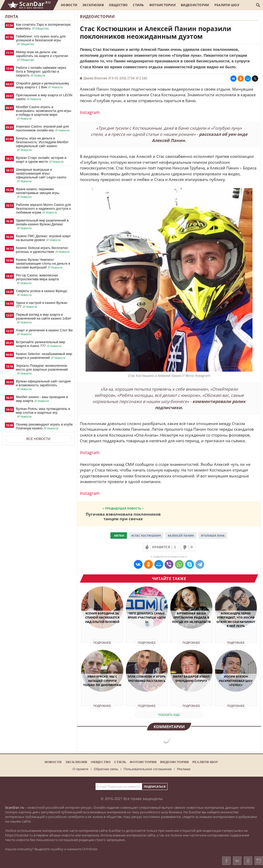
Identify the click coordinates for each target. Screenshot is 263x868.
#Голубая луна (213, 536)
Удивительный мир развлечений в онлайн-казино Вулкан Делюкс (42, 224)
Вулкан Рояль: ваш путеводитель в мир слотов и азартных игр (43, 413)
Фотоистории (162, 5)
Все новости (38, 439)
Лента (12, 16)
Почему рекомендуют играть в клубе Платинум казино (44, 426)
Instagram (90, 112)
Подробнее (102, 643)
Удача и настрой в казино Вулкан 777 (42, 305)
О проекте (81, 769)
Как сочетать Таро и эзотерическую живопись (43, 27)
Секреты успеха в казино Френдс (42, 293)
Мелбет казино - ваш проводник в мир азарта (42, 399)
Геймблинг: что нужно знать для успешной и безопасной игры (41, 40)
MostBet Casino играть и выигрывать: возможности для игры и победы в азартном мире (44, 113)
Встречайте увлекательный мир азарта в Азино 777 (41, 344)
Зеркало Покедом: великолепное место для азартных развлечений (42, 370)
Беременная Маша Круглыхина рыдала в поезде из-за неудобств (191, 618)
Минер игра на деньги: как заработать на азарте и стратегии (42, 56)
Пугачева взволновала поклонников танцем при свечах (123, 516)
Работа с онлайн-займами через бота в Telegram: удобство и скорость (41, 72)
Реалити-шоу (227, 5)
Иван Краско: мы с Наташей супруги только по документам (102, 681)
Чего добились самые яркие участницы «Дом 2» (147, 618)
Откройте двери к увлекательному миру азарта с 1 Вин (43, 85)
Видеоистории (195, 5)
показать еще (169, 715)
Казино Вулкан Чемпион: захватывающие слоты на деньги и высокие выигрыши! (43, 264)
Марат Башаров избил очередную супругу (191, 679)
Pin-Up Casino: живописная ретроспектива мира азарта (37, 279)
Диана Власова (95, 78)
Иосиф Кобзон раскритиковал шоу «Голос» (236, 681)
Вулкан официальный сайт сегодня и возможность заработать (43, 385)
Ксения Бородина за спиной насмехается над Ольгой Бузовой (102, 618)
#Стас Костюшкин (146, 536)
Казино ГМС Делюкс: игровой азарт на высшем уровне (43, 238)
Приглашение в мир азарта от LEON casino (44, 97)
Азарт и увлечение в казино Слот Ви (44, 332)
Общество (118, 5)
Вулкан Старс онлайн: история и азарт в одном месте (41, 160)
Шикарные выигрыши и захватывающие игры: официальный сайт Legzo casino (41, 175)
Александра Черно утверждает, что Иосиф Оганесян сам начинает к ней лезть (236, 620)
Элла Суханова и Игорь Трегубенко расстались (147, 679)
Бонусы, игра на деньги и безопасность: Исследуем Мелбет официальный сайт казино (42, 144)
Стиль (138, 5)
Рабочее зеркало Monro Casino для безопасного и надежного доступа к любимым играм (43, 209)
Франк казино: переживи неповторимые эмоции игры (38, 193)
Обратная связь (106, 769)
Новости (69, 5)
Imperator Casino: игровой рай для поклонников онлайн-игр (43, 128)
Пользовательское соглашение (148, 769)
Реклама (184, 769)
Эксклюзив (93, 5)
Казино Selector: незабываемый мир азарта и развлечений (44, 356)
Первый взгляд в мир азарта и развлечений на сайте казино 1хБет (44, 319)
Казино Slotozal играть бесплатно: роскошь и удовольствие (43, 250)
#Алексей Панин (181, 536)
